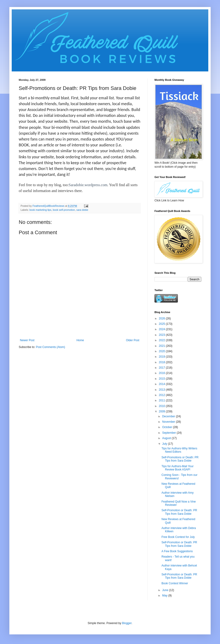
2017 (162, 368)
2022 (162, 340)
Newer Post (27, 340)
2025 (162, 324)
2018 (162, 362)
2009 (162, 411)
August (167, 438)
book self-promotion (64, 210)
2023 (162, 335)
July (165, 444)
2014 (162, 384)
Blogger (127, 623)
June (166, 590)
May (165, 596)
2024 (162, 329)
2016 (162, 373)
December (169, 416)
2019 (162, 357)
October (168, 427)
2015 (162, 379)
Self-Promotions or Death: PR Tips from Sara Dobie (180, 459)
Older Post (133, 340)
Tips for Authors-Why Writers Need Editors (179, 450)
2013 (162, 390)
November (169, 422)
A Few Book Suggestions (177, 551)
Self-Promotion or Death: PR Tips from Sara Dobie (179, 512)
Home (80, 340)
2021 (162, 346)
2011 (162, 400)
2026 (162, 318)
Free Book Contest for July (178, 537)
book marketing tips (40, 210)
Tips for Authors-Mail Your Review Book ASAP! (178, 468)
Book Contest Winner (175, 583)
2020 (162, 351)
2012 (162, 395)
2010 (162, 406)
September (169, 433)
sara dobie (82, 210)
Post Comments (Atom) (50, 347)
